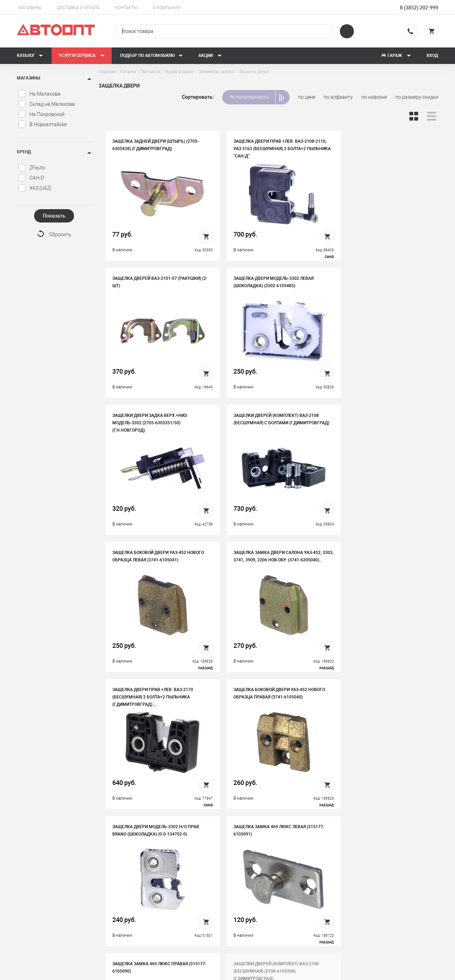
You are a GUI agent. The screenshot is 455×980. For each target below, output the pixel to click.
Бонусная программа (161, 907)
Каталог (30, 56)
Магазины (30, 8)
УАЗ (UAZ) (35, 188)
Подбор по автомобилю (151, 56)
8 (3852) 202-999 (419, 8)
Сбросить (60, 234)
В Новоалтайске (42, 124)
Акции (210, 56)
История (146, 875)
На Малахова (39, 94)
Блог (247, 907)
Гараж (396, 56)
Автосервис (255, 885)
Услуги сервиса (82, 56)
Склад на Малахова (46, 104)
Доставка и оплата (78, 8)
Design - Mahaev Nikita (417, 971)
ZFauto (32, 168)
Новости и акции (261, 896)
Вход (432, 56)
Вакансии (147, 885)
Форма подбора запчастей (272, 918)
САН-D (31, 178)
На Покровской (41, 114)
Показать (54, 216)
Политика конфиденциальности (173, 918)
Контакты (126, 8)
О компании (167, 8)
